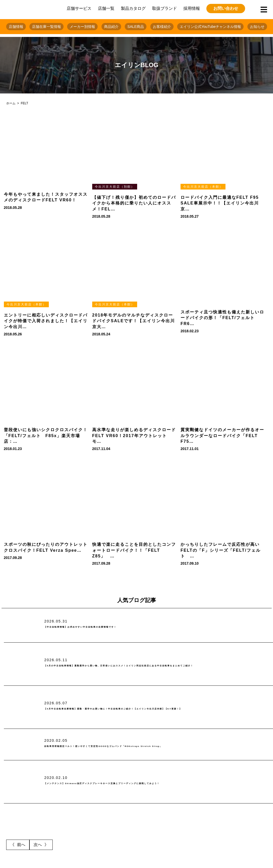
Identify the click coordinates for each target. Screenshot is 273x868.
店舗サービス (79, 8)
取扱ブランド (165, 8)
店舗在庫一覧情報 (46, 27)
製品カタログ (133, 8)
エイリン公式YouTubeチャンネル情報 (210, 27)
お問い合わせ (226, 8)
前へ (21, 845)
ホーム (11, 103)
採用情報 (192, 8)
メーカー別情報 (82, 27)
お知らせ (257, 27)
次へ (38, 845)
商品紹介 (111, 27)
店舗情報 (16, 27)
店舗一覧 (106, 8)
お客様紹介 (162, 27)
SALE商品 (136, 27)
